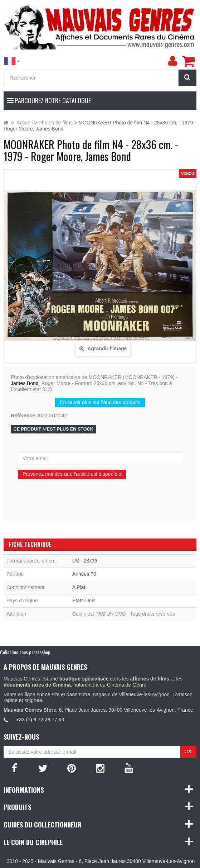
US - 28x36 (85, 561)
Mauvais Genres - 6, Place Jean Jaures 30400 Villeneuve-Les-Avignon (116, 861)
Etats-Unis (84, 601)
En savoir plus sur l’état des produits (100, 402)
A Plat (79, 587)
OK (188, 751)
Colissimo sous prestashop (25, 652)
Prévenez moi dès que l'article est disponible (72, 474)
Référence (23, 416)
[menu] (172, 61)
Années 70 (84, 574)
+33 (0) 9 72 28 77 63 (40, 720)
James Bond (25, 383)
